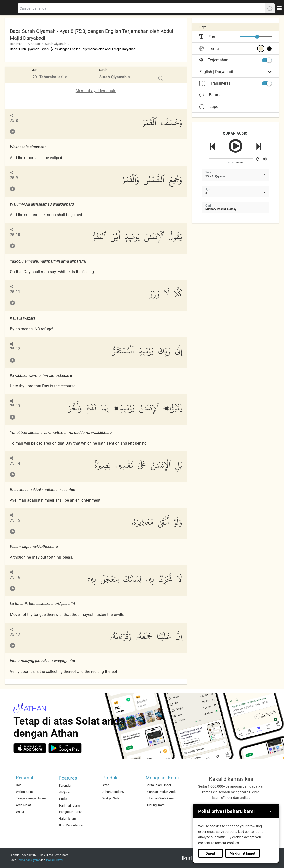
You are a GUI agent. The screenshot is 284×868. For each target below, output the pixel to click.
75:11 (15, 292)
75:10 (15, 235)
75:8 (14, 121)
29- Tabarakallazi (48, 77)
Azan (106, 785)
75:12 (15, 349)
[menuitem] (50, 75)
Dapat (210, 853)
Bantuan (212, 95)
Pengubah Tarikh (71, 812)
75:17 (15, 634)
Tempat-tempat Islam (31, 798)
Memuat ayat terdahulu (96, 91)
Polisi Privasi (55, 860)
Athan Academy (113, 792)
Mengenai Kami (162, 778)
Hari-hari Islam (69, 805)
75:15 (15, 520)
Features (68, 778)
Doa (19, 785)
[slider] (257, 37)
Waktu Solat (24, 792)
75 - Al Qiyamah (216, 176)
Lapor (209, 106)
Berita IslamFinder (158, 785)
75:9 (14, 178)
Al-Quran (34, 44)
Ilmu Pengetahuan (72, 825)
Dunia (20, 812)
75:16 (15, 577)
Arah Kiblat (23, 805)
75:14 (15, 463)
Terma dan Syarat (28, 860)
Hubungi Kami (155, 805)
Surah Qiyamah (56, 44)
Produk (110, 778)
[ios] (30, 748)
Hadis (63, 799)
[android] (65, 748)
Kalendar (65, 785)
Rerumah (16, 44)
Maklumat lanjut (243, 853)
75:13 (15, 406)
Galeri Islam (67, 819)
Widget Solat (111, 798)
